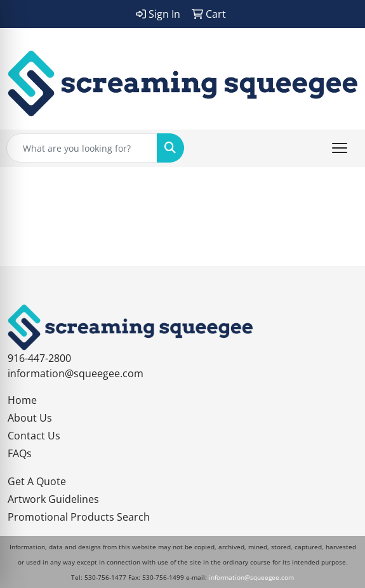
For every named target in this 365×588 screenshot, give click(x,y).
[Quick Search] (82, 148)
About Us (30, 418)
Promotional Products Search (79, 517)
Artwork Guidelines (53, 499)
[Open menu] (340, 148)
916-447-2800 (39, 358)
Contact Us (34, 436)
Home (22, 400)
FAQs (20, 453)
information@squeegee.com (76, 373)
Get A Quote (37, 481)
